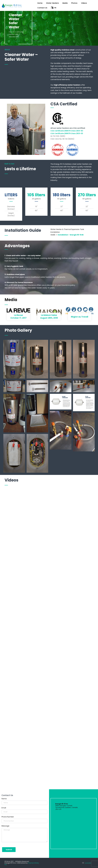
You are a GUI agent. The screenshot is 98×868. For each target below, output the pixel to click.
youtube (88, 863)
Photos (74, 3)
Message (5, 826)
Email (4, 808)
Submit (9, 850)
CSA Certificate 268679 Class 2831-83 (67, 131)
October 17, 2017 (18, 318)
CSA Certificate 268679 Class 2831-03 (67, 133)
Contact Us (42, 8)
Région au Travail (80, 317)
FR (54, 8)
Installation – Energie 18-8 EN (71, 235)
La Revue (18, 315)
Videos (84, 3)
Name (4, 799)
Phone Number (8, 817)
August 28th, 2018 (49, 318)
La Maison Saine (49, 315)
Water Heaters (52, 3)
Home (40, 3)
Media (65, 3)
